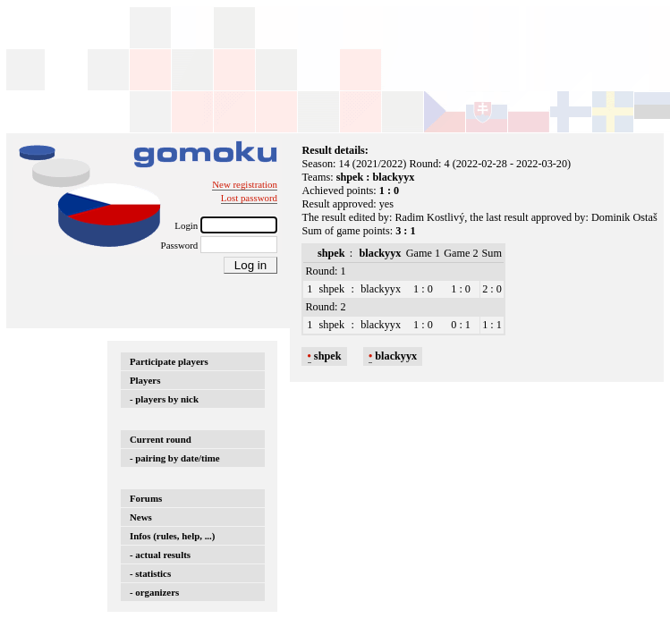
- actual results (160, 555)
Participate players (169, 361)
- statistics (150, 573)
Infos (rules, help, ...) (172, 536)
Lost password (249, 198)
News (141, 517)
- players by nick (164, 399)
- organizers (154, 592)
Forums (146, 498)
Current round (161, 439)
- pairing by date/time (175, 458)
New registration (245, 184)
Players (145, 380)
